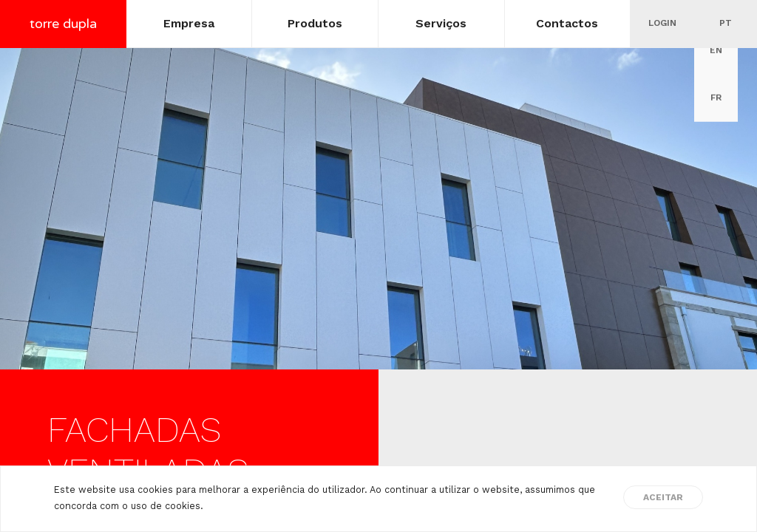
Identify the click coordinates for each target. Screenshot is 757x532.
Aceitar (663, 497)
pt (726, 23)
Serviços (441, 23)
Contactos (567, 23)
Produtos (315, 23)
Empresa (189, 23)
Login (662, 23)
